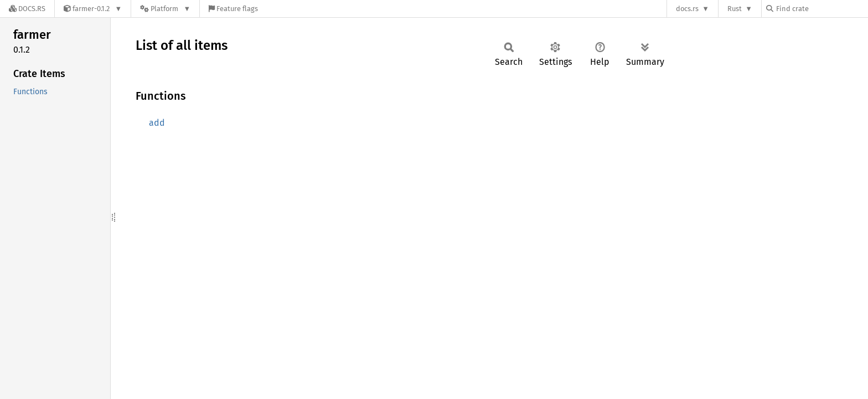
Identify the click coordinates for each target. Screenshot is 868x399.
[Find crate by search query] (821, 9)
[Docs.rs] (27, 9)
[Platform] (165, 9)
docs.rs (687, 9)
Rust (735, 9)
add (157, 123)
